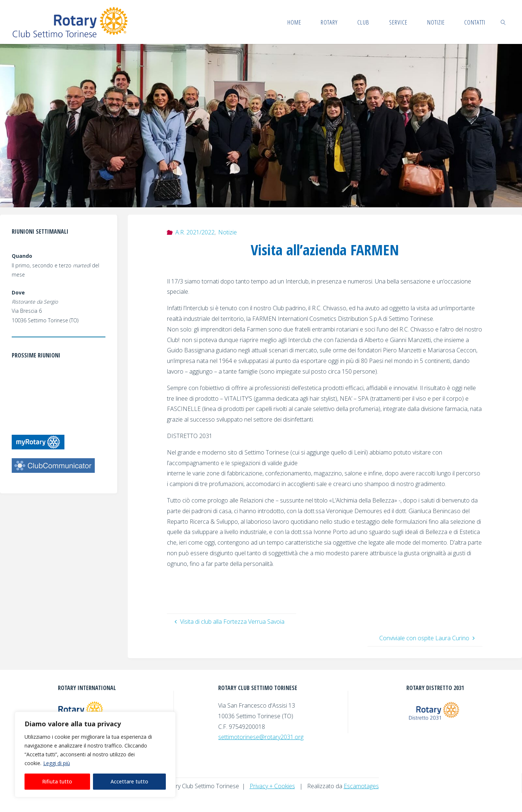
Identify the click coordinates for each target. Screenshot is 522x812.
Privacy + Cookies (272, 786)
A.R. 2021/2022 (195, 232)
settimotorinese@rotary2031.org (261, 737)
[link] (503, 22)
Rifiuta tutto (57, 781)
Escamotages (361, 786)
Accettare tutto (129, 781)
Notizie (228, 232)
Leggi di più (57, 763)
